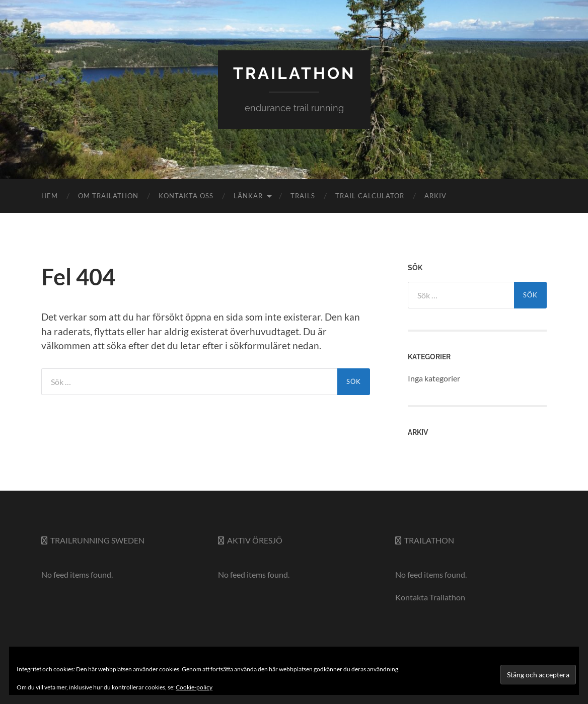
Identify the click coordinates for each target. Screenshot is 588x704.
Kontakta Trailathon (430, 597)
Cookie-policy (194, 687)
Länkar (248, 196)
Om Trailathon (108, 196)
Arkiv (435, 196)
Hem (50, 196)
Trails (303, 196)
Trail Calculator (370, 196)
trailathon (294, 73)
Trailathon (429, 540)
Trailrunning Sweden (97, 540)
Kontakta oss (186, 196)
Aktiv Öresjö (255, 540)
